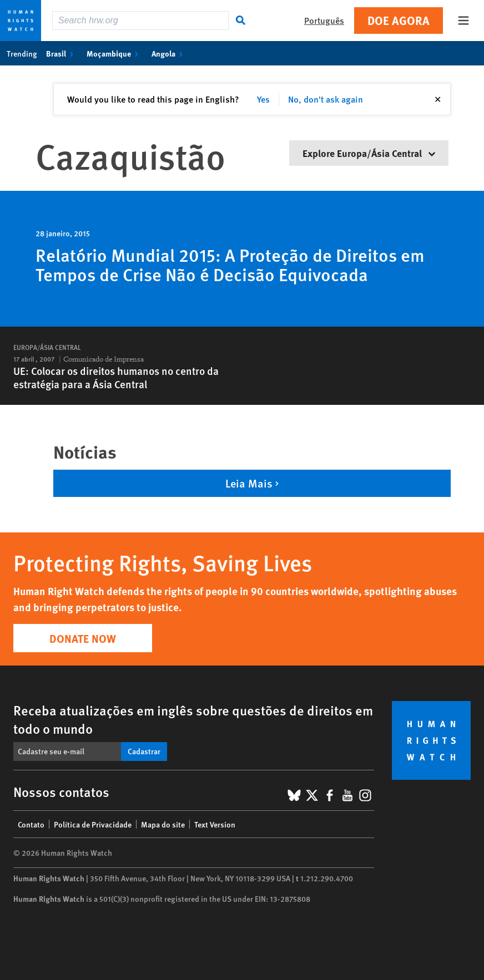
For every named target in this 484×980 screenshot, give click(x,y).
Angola (169, 53)
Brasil (62, 53)
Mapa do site (163, 824)
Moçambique (115, 53)
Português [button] (324, 20)
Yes (263, 99)
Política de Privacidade (93, 824)
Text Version (215, 824)
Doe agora (399, 20)
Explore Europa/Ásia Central (369, 153)
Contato (31, 824)
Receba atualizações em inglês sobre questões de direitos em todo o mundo (193, 719)
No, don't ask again (326, 99)
